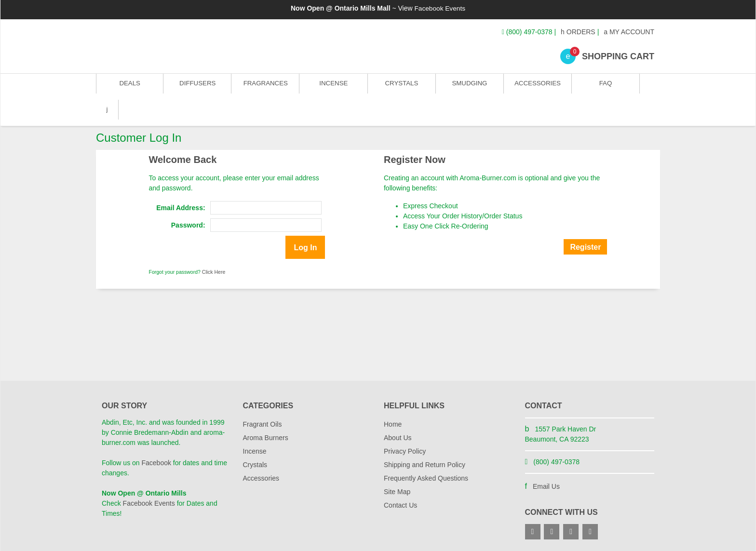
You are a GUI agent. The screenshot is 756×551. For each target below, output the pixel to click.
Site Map (397, 466)
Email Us (546, 460)
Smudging (468, 87)
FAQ (603, 87)
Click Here (214, 246)
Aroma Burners (266, 412)
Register (585, 221)
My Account (629, 32)
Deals (130, 87)
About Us (398, 412)
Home (393, 398)
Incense (332, 87)
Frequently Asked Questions (426, 452)
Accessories (536, 87)
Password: (188, 199)
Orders (578, 32)
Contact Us (400, 479)
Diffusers (197, 87)
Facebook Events (440, 8)
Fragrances (265, 87)
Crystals (400, 87)
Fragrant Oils (263, 398)
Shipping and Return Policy (425, 439)
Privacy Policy (405, 425)
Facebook (156, 437)
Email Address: (181, 182)
